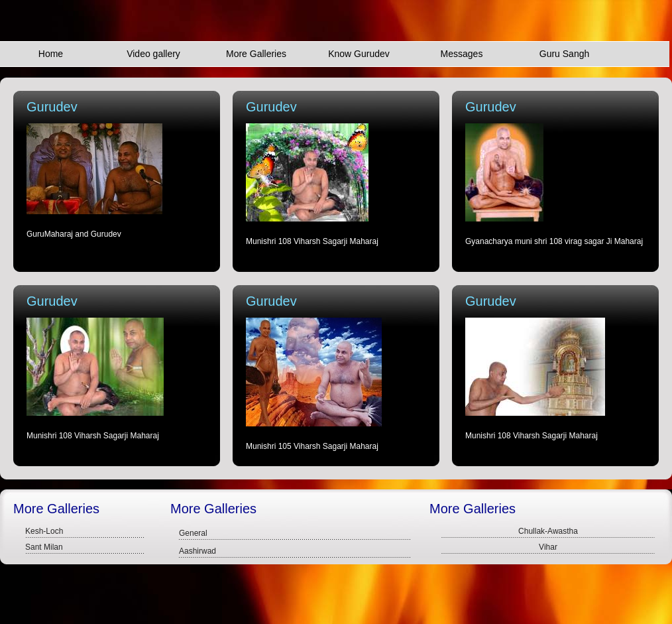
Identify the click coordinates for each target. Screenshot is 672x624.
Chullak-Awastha (548, 531)
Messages (462, 54)
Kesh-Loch (44, 531)
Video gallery (153, 54)
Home (51, 54)
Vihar (548, 547)
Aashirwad (197, 551)
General (193, 533)
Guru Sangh (565, 54)
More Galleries (256, 54)
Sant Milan (44, 547)
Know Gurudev (359, 54)
